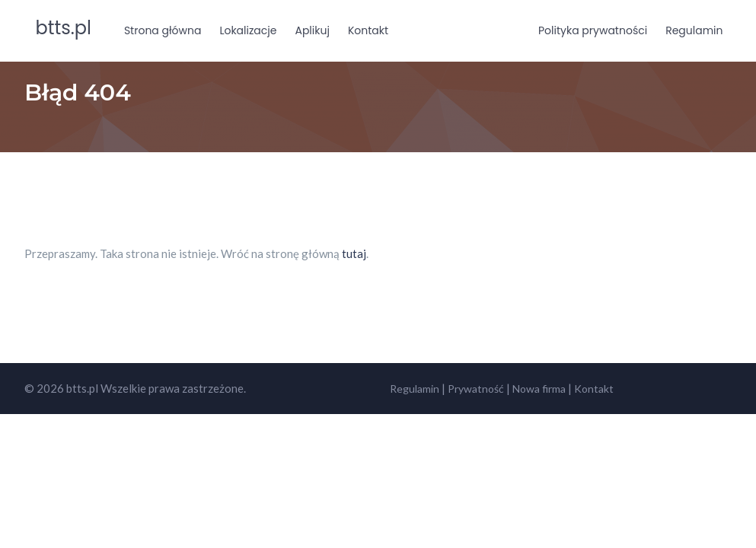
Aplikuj (312, 30)
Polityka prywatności (593, 30)
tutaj (354, 253)
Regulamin (694, 30)
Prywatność (476, 389)
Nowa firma (539, 389)
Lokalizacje (248, 30)
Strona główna (163, 30)
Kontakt (368, 30)
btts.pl (64, 28)
